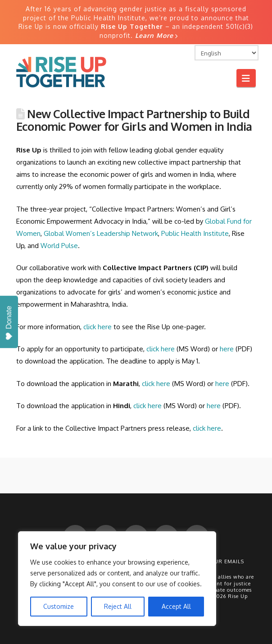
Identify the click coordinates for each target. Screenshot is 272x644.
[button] (246, 78)
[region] (117, 579)
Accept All (176, 606)
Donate (9, 323)
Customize (59, 606)
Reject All (118, 606)
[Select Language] (227, 53)
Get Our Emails (221, 561)
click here (161, 349)
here (227, 349)
